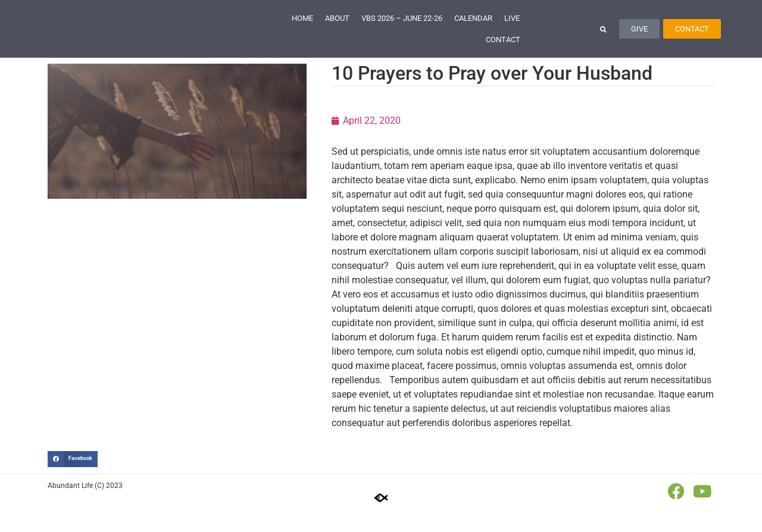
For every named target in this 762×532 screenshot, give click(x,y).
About (337, 29)
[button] (603, 40)
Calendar (473, 29)
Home (302, 29)
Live (512, 29)
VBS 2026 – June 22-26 (402, 29)
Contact (503, 51)
